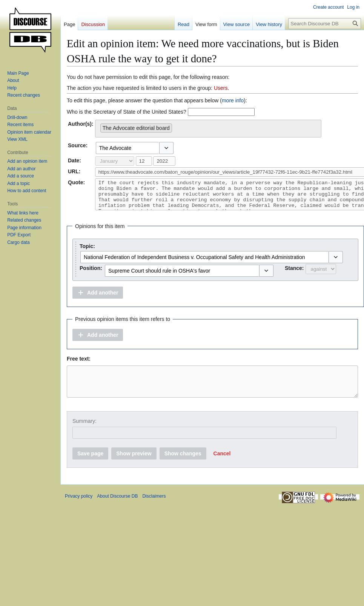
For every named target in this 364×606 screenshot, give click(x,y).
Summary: (84, 432)
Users (221, 88)
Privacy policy (79, 507)
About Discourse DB (117, 507)
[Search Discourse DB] (325, 24)
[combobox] (208, 129)
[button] (166, 148)
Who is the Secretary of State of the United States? (127, 112)
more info (233, 100)
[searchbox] (176, 126)
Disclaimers (154, 507)
